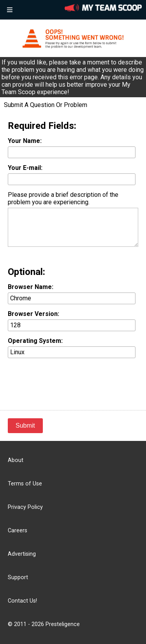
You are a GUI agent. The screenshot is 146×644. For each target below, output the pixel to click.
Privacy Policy (25, 507)
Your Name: (25, 141)
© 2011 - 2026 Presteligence (44, 624)
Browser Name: (31, 287)
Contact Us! (22, 601)
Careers (18, 531)
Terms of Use (25, 484)
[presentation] (67, 379)
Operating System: (35, 341)
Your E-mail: (25, 168)
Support (18, 577)
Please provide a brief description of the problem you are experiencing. (63, 198)
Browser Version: (33, 314)
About (16, 460)
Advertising (22, 554)
